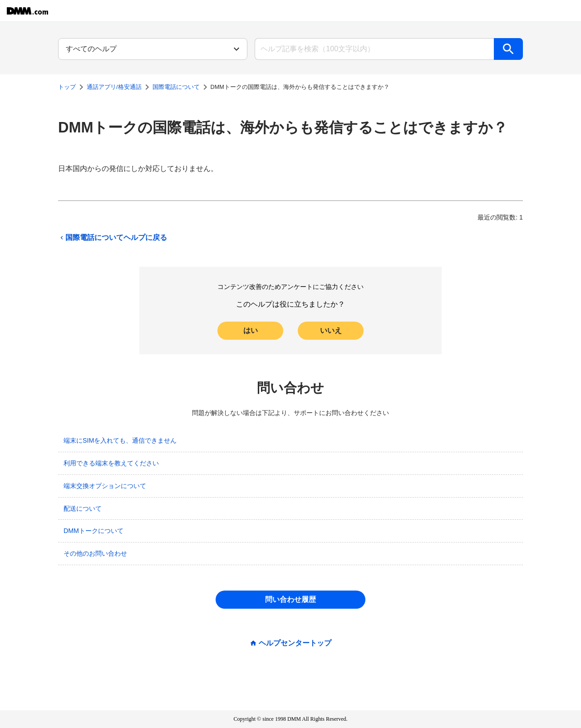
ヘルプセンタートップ (295, 643)
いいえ (331, 330)
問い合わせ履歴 (290, 599)
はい (251, 330)
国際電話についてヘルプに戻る (113, 238)
